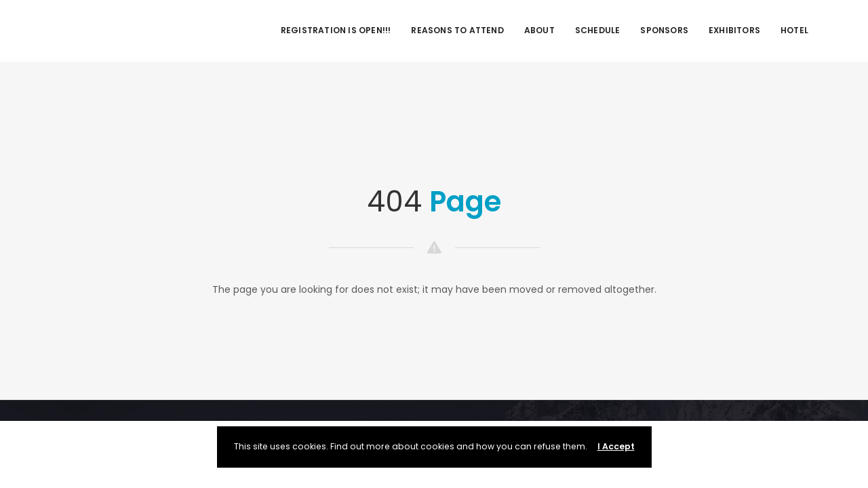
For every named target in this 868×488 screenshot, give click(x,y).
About (539, 30)
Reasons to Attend (457, 30)
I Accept (616, 446)
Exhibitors (734, 30)
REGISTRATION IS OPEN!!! (336, 30)
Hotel (794, 30)
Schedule (598, 30)
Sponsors (664, 30)
